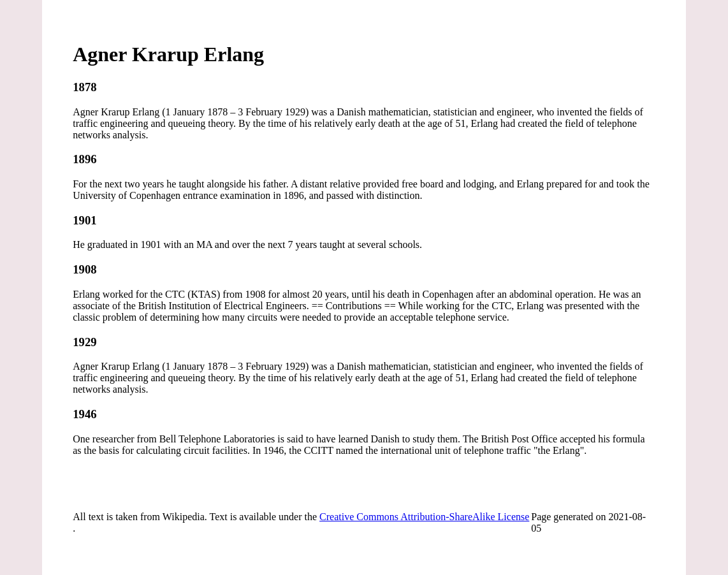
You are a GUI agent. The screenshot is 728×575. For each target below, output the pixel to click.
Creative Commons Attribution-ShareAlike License (424, 517)
